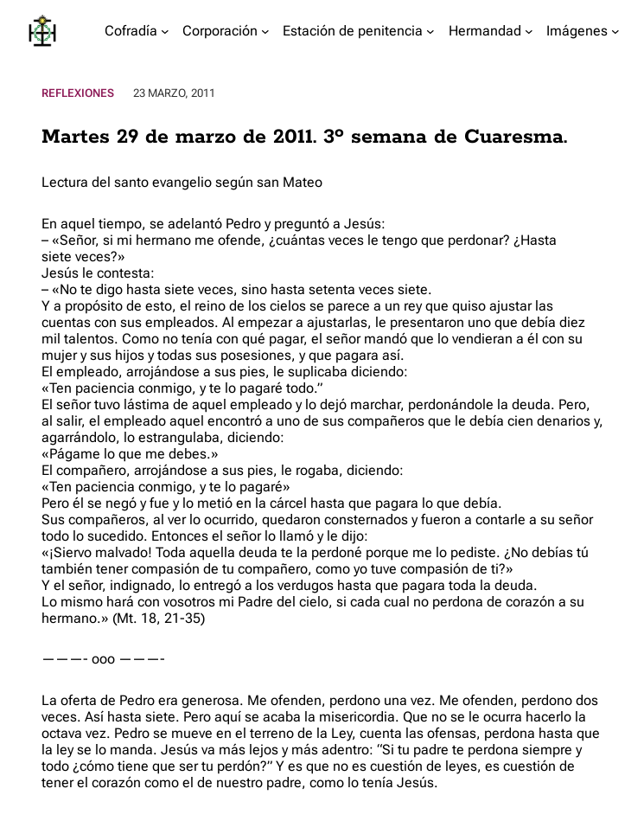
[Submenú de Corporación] (265, 31)
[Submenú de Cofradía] (165, 31)
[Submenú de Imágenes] (615, 31)
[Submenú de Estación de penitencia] (430, 31)
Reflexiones (78, 93)
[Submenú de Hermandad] (529, 31)
